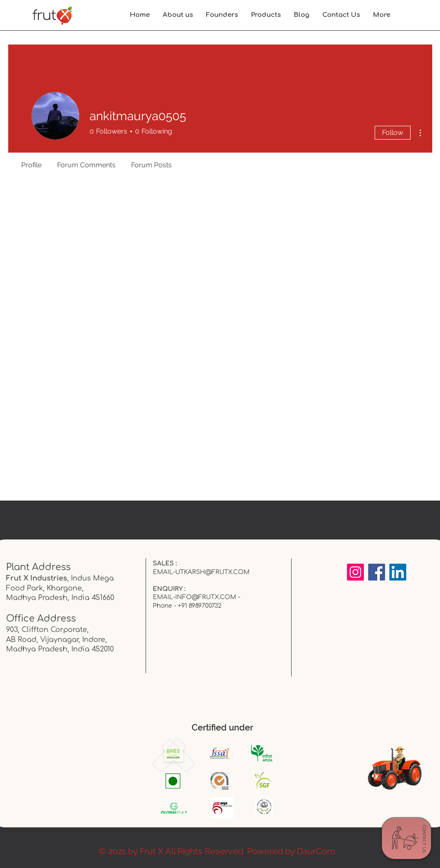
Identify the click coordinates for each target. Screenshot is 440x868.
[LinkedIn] (398, 572)
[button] (382, 15)
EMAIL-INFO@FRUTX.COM (194, 597)
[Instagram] (355, 572)
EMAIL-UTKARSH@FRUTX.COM (201, 572)
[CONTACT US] (424, 839)
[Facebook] (377, 572)
